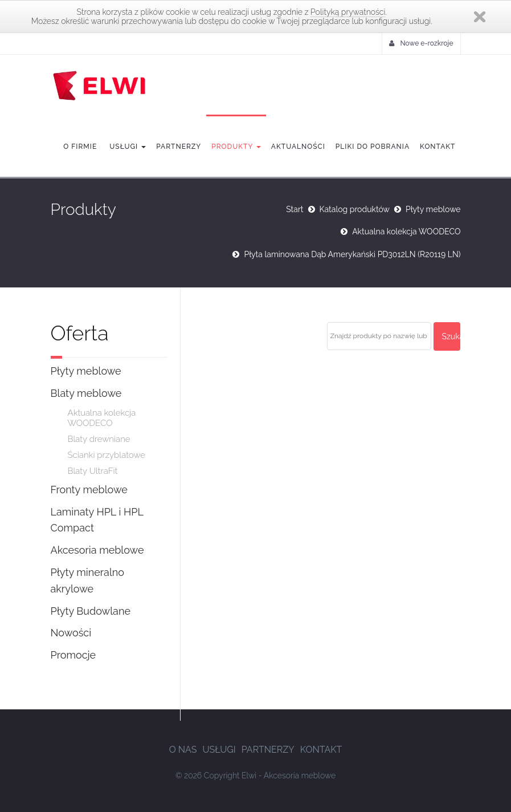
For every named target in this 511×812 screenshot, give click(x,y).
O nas (183, 750)
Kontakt (438, 147)
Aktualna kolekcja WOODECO (406, 232)
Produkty (236, 147)
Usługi (126, 147)
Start (295, 209)
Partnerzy (179, 147)
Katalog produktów (355, 209)
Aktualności (298, 147)
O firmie (80, 147)
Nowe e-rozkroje (421, 43)
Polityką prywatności (348, 12)
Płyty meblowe (433, 209)
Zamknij (480, 17)
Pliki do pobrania (373, 147)
